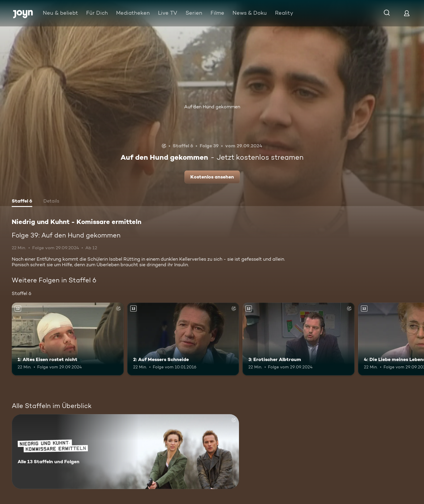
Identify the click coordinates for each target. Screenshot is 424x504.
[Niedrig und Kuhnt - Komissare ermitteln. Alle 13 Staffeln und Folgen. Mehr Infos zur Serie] (125, 452)
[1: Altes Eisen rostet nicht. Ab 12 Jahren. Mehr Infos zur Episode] (68, 339)
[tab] (22, 202)
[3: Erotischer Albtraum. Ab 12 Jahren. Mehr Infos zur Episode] (299, 339)
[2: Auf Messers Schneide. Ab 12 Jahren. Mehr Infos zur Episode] (183, 339)
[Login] (407, 13)
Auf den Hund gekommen (212, 107)
